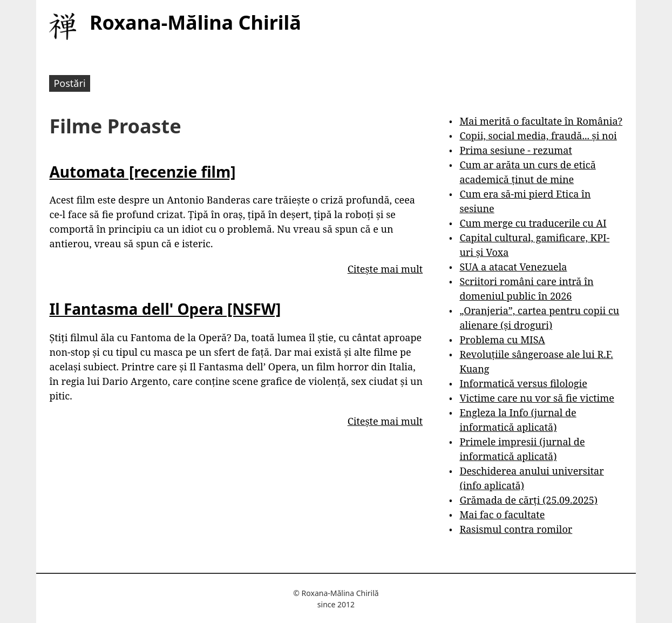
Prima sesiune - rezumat (515, 150)
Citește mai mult (385, 269)
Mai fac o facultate (502, 514)
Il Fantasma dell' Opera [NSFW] (165, 309)
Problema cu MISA (502, 340)
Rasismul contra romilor (516, 529)
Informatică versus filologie (523, 383)
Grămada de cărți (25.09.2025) (528, 500)
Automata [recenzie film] (142, 172)
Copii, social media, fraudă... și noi (538, 136)
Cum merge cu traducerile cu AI (533, 223)
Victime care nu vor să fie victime (537, 398)
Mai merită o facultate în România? (541, 121)
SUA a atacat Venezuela (513, 267)
